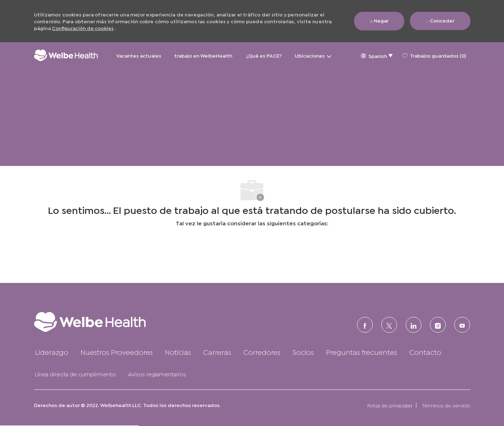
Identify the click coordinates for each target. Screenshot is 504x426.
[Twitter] (389, 325)
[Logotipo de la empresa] (66, 55)
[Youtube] (462, 325)
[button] (377, 55)
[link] (104, 322)
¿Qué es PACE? (264, 55)
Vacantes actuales (139, 55)
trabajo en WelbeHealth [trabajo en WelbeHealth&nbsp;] (204, 55)
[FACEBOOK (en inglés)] (365, 325)
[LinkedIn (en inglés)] (414, 325)
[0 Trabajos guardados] (434, 55)
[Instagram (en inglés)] (438, 325)
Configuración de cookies (83, 28)
